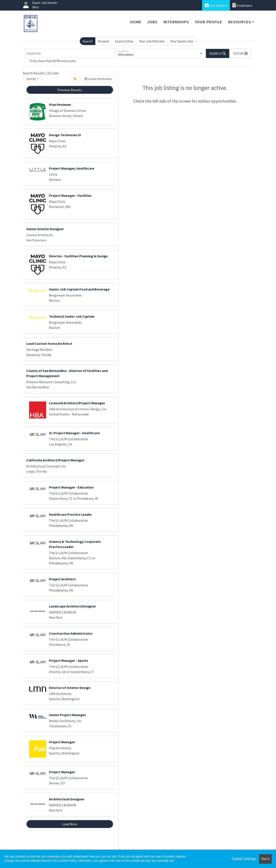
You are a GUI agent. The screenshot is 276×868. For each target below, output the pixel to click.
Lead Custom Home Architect (49, 343)
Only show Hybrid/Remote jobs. (53, 61)
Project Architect (62, 579)
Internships (176, 22)
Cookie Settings (244, 859)
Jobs (152, 22)
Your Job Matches (152, 41)
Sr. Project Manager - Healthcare (74, 433)
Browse (104, 41)
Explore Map (124, 41)
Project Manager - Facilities (70, 195)
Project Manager (62, 742)
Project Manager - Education (71, 487)
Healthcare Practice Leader (70, 514)
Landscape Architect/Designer (72, 606)
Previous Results (70, 90)
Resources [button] (239, 22)
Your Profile (209, 22)
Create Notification (98, 79)
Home (136, 22)
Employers (242, 5)
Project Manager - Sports (69, 660)
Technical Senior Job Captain (72, 316)
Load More (70, 824)
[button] (240, 53)
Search (88, 41)
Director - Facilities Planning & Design (78, 256)
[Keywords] (70, 53)
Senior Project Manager (67, 715)
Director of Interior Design (70, 688)
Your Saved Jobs (182, 41)
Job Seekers (216, 5)
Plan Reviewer (60, 105)
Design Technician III (65, 135)
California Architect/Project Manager (55, 460)
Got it (265, 859)
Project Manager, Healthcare (72, 168)
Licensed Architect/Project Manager (77, 403)
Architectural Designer (67, 799)
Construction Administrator (71, 633)
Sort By (31, 79)
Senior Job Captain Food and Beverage (79, 289)
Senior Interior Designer (45, 229)
